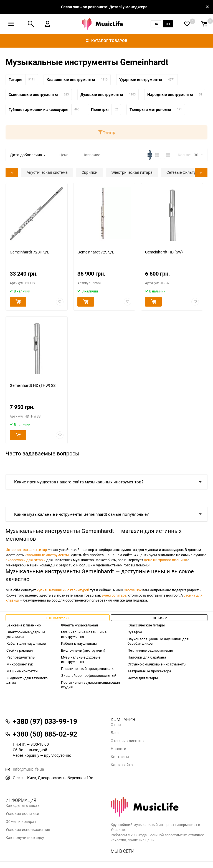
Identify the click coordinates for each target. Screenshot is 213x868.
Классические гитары (146, 625)
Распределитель (21, 657)
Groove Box (133, 590)
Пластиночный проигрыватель (87, 669)
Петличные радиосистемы (150, 650)
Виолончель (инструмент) (83, 650)
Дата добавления (28, 155)
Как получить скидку (25, 838)
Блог (115, 733)
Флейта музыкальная (79, 625)
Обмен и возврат (21, 822)
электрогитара (114, 595)
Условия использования (28, 830)
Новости (118, 749)
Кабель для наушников (26, 643)
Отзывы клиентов (127, 741)
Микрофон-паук (20, 664)
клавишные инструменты (47, 555)
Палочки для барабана (147, 657)
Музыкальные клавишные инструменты (84, 634)
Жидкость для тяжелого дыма (27, 680)
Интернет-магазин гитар (26, 550)
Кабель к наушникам (79, 643)
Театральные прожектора (149, 671)
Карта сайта (122, 765)
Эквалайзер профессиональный (89, 675)
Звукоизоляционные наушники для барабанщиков (158, 641)
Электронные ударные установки (26, 634)
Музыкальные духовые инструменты (81, 659)
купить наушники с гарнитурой (63, 590)
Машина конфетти (22, 671)
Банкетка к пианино (24, 625)
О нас (116, 725)
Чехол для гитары (143, 678)
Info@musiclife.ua (28, 769)
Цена (64, 155)
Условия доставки (22, 813)
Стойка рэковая (20, 650)
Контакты (120, 757)
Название (91, 155)
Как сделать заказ (22, 805)
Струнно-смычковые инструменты (157, 664)
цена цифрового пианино (165, 560)
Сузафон (135, 632)
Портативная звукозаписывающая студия (90, 685)
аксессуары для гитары (26, 560)
